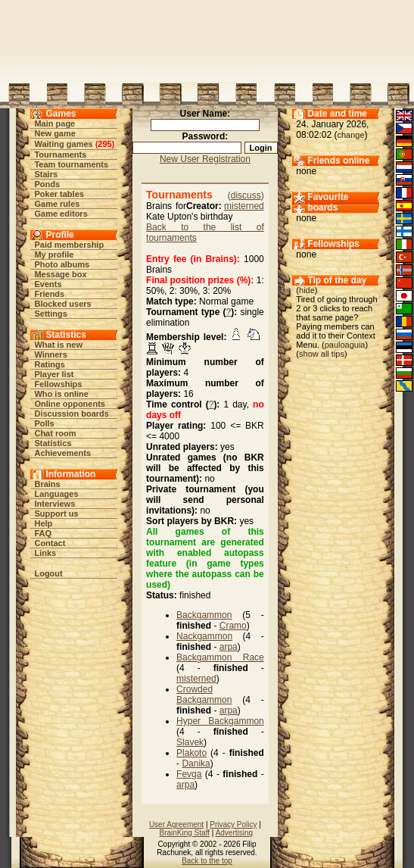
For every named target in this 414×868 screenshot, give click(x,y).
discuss (246, 195)
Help (43, 523)
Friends (49, 294)
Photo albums (62, 264)
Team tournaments (71, 164)
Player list (54, 374)
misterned (244, 206)
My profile (54, 254)
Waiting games (63, 144)
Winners (50, 354)
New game (54, 133)
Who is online (61, 394)
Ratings (49, 364)
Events (48, 284)
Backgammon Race (220, 657)
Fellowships (58, 384)
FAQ (43, 533)
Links (45, 553)
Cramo (233, 626)
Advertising (234, 833)
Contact (50, 543)
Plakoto (191, 753)
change (350, 135)
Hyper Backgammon (220, 721)
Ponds (47, 184)
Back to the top (207, 861)
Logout (48, 573)
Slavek (190, 742)
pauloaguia (345, 345)
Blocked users (62, 304)
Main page (54, 123)
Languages (56, 494)
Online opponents (70, 404)
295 (104, 144)
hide (307, 290)
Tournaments (60, 155)
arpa (229, 647)
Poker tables (59, 194)
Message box (60, 274)
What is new (58, 345)
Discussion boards (71, 414)
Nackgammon (204, 636)
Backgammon (204, 615)
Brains (47, 484)
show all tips (322, 354)
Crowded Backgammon (204, 695)
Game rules (57, 204)
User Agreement (176, 824)
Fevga (189, 774)
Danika (196, 763)
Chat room (55, 433)
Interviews (54, 504)
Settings (50, 314)
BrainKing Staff (184, 833)
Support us (56, 514)
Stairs (46, 174)
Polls (44, 423)
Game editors (61, 214)
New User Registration (205, 159)
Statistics (53, 443)
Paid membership (69, 245)
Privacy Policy (233, 824)
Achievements (62, 453)
